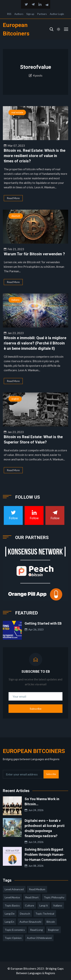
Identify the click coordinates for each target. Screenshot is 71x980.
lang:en (9, 922)
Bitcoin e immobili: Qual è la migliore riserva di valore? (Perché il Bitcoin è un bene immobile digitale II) (35, 343)
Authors (19, 14)
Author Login (57, 14)
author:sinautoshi (30, 922)
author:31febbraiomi (39, 938)
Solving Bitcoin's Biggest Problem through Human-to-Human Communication (46, 855)
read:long (36, 930)
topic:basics (12, 905)
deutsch (16, 216)
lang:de (10, 914)
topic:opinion (13, 938)
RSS (9, 14)
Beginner (53, 930)
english (15, 399)
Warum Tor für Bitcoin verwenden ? (34, 254)
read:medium (37, 889)
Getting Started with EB (43, 623)
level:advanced (14, 889)
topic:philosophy (54, 897)
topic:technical (45, 914)
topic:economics (15, 930)
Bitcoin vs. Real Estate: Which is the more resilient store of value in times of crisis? (35, 156)
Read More (13, 198)
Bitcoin (51, 922)
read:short (32, 897)
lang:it (44, 905)
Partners (42, 14)
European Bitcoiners (34, 751)
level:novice (12, 897)
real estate (17, 112)
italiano (15, 300)
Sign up (30, 14)
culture (30, 905)
